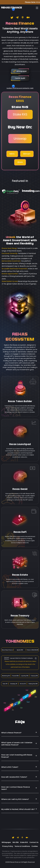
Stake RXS (20, 114)
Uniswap (20, 139)
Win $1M (16, 842)
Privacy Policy (8, 846)
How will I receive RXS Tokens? (14, 777)
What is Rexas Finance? (11, 733)
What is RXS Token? (10, 767)
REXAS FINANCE (12, 8)
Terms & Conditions (22, 846)
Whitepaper (6, 842)
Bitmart (27, 154)
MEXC (12, 154)
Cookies (35, 846)
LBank (20, 162)
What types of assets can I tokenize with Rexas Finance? (17, 744)
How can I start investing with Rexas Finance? (17, 756)
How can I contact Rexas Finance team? (16, 788)
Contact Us (34, 842)
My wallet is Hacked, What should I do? (18, 809)
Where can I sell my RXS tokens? (15, 799)
